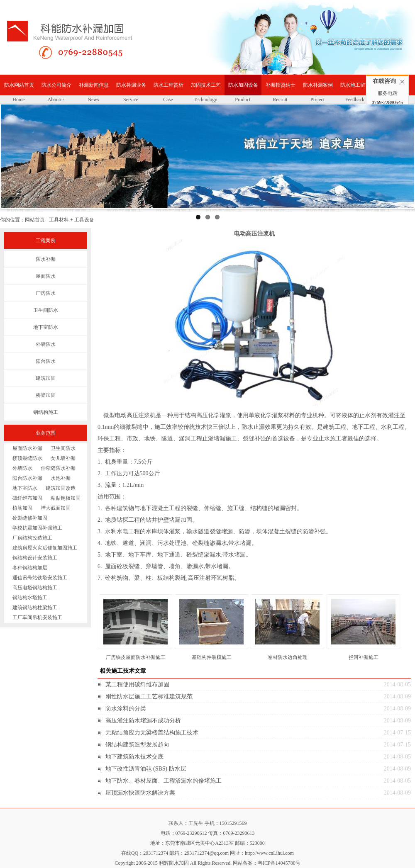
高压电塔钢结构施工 (35, 588)
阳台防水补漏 (27, 478)
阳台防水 (46, 361)
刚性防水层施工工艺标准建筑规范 (149, 697)
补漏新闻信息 (94, 85)
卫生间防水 (46, 310)
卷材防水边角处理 (288, 657)
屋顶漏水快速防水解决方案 (140, 793)
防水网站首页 (19, 85)
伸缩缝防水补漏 (58, 468)
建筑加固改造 (61, 488)
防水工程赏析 (168, 85)
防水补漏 (46, 259)
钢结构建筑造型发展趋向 (137, 745)
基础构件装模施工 (212, 657)
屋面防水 (46, 276)
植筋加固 (22, 508)
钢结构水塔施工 (30, 598)
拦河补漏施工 (364, 657)
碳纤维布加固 (27, 498)
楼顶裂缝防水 (27, 458)
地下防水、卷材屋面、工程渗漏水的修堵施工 (164, 781)
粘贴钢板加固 (66, 498)
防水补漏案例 (318, 85)
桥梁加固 (46, 395)
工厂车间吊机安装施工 (37, 618)
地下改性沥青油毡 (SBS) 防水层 (146, 769)
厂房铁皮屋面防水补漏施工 (136, 657)
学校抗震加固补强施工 (37, 528)
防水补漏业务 (131, 85)
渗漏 (215, 543)
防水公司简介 (56, 85)
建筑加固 (46, 378)
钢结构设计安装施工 (35, 558)
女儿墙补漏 (63, 458)
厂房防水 (46, 293)
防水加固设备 (243, 85)
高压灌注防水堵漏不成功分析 (143, 721)
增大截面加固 (56, 508)
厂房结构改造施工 (32, 538)
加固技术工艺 (206, 85)
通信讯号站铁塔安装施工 (40, 578)
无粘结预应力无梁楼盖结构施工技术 (152, 733)
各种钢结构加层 (30, 568)
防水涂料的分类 (126, 709)
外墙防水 (46, 344)
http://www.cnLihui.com (269, 853)
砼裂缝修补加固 (30, 518)
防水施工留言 (355, 85)
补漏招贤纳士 (281, 85)
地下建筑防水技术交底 (134, 757)
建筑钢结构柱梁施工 (35, 608)
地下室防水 (46, 327)
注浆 (144, 415)
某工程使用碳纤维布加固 (137, 684)
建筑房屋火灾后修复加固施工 (45, 548)
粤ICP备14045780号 (279, 863)
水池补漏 (61, 478)
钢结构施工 (46, 412)
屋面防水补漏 (27, 448)
